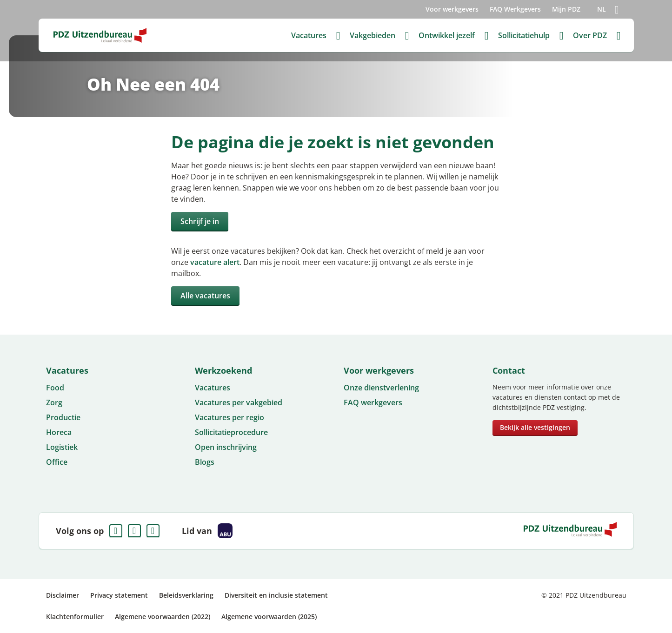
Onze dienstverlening (381, 388)
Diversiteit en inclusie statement (276, 595)
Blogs (205, 462)
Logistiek (62, 447)
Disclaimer (63, 595)
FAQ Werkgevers (515, 9)
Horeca (59, 432)
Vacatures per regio (230, 417)
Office (57, 462)
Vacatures (213, 388)
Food (55, 388)
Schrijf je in (200, 221)
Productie (63, 417)
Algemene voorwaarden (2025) (269, 617)
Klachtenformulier (75, 617)
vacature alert (215, 262)
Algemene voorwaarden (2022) (163, 617)
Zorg (54, 402)
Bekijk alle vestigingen (535, 427)
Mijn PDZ (566, 9)
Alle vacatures (205, 296)
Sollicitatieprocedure (231, 432)
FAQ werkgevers (373, 402)
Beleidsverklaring (186, 595)
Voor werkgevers (452, 9)
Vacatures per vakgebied (239, 402)
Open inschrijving (226, 447)
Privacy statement (119, 595)
